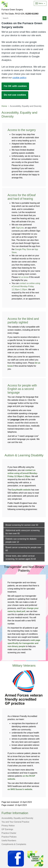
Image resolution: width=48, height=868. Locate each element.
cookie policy (19, 78)
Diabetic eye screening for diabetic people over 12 (21, 540)
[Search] (22, 18)
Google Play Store (23, 249)
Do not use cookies (15, 95)
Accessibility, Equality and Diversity (17, 818)
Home (4, 106)
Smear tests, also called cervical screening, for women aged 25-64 (21, 557)
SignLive (20, 228)
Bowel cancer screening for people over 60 (23, 549)
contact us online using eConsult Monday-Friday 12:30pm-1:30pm (26, 286)
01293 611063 (32, 14)
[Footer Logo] (26, 859)
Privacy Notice (8, 826)
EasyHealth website (21, 490)
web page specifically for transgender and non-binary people (24, 643)
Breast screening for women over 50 (22, 525)
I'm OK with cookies (15, 86)
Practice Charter (9, 833)
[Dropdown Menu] (40, 3)
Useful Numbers (9, 840)
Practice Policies (9, 837)
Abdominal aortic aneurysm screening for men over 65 (23, 532)
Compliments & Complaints (14, 844)
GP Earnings (7, 829)
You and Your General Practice (15, 822)
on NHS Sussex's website (20, 789)
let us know (23, 277)
